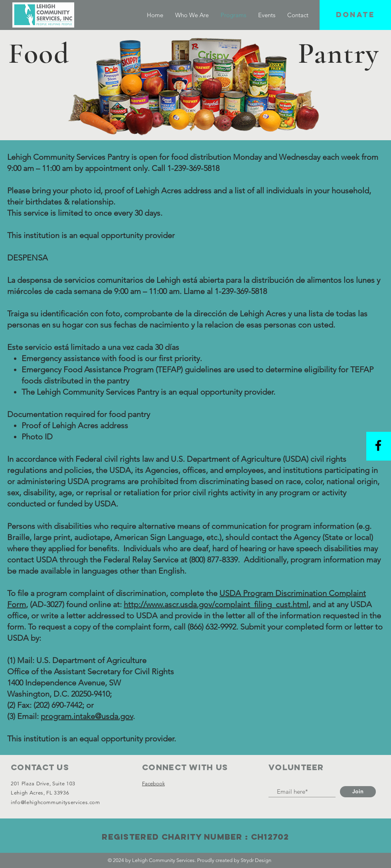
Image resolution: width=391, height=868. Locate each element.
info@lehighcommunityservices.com (55, 802)
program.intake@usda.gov (87, 716)
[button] (355, 15)
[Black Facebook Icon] (378, 445)
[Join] (358, 792)
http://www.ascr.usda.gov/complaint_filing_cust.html (216, 604)
